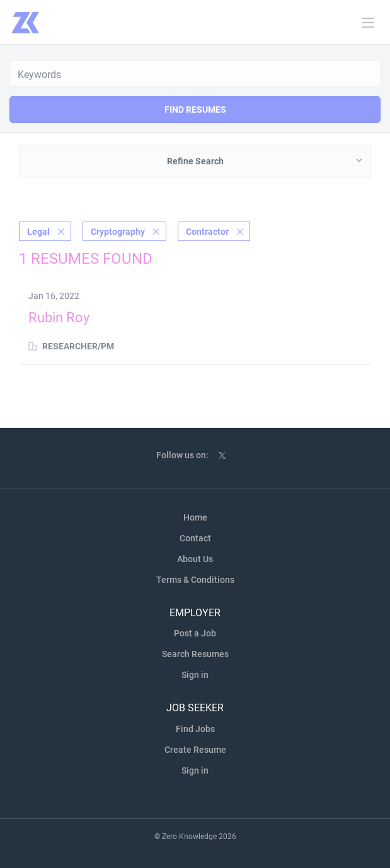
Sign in (195, 675)
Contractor (207, 232)
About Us (195, 559)
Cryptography (118, 232)
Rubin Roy (59, 318)
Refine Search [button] (195, 161)
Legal (38, 232)
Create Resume (195, 750)
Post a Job (195, 633)
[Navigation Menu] (368, 23)
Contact (195, 538)
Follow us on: (182, 455)
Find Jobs (195, 729)
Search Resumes (195, 654)
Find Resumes (195, 110)
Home (195, 517)
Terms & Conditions (195, 580)
